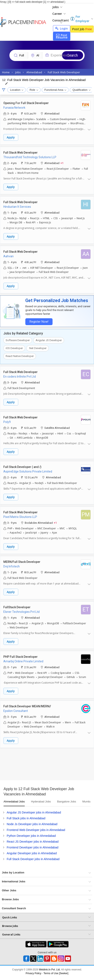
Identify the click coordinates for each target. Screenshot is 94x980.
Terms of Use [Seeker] (56, 973)
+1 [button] (62, 163)
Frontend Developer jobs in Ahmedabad (33, 847)
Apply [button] (11, 137)
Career (59, 14)
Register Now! (39, 322)
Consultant (61, 21)
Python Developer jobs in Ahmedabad (31, 836)
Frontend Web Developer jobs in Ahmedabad (36, 830)
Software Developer (18, 340)
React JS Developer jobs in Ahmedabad (33, 842)
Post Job (82, 29)
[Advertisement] (39, 766)
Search (73, 55)
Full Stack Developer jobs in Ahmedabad (33, 859)
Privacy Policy (34, 973)
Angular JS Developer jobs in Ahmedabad (34, 812)
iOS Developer (14, 348)
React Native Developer (20, 356)
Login (62, 28)
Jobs (57, 7)
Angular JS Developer (49, 340)
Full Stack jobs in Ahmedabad (26, 818)
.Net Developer (38, 348)
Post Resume (62, 36)
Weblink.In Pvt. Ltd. (50, 970)
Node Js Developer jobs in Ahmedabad (32, 824)
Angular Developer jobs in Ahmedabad (32, 853)
